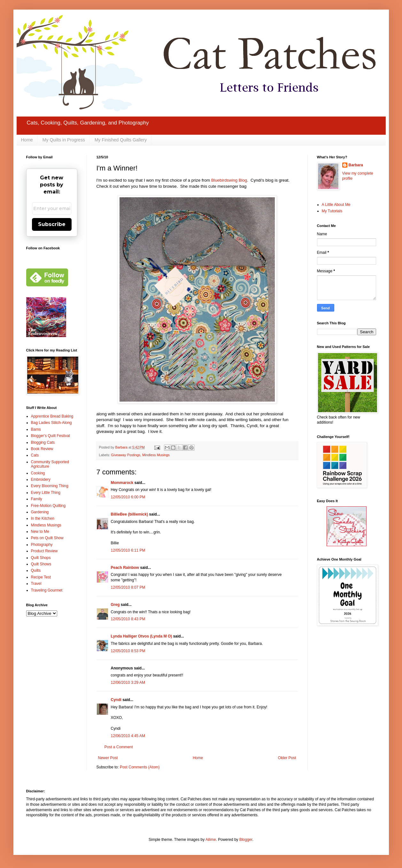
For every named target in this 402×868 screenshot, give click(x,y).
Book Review (42, 449)
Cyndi (116, 700)
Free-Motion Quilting (48, 506)
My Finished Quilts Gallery (121, 140)
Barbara (356, 165)
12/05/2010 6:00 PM (128, 497)
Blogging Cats (43, 442)
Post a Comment (119, 747)
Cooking (38, 473)
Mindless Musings (156, 455)
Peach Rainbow (125, 568)
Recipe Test (41, 577)
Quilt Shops (41, 558)
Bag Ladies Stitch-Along (51, 423)
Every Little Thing (46, 493)
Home (27, 140)
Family (37, 499)
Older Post (287, 758)
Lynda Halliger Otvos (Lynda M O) (142, 636)
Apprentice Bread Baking (52, 416)
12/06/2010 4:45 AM (128, 736)
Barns (36, 429)
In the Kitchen (43, 518)
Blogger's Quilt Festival (50, 436)
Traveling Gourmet (47, 590)
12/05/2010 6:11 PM (128, 550)
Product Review (44, 551)
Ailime (211, 840)
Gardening (40, 512)
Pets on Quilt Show (47, 538)
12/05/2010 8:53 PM (128, 651)
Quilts (36, 570)
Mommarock (122, 483)
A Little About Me (336, 205)
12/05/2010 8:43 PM (128, 619)
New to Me (40, 532)
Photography (42, 545)
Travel (36, 584)
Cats (35, 455)
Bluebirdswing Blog (229, 180)
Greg (115, 605)
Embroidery (41, 479)
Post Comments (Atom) (140, 767)
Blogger (246, 840)
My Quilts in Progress (64, 140)
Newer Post (108, 758)
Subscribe (52, 224)
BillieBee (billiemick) (130, 514)
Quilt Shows (41, 564)
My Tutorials (332, 211)
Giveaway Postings (126, 455)
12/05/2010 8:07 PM (128, 587)
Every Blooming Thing (50, 486)
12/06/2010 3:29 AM (128, 683)
